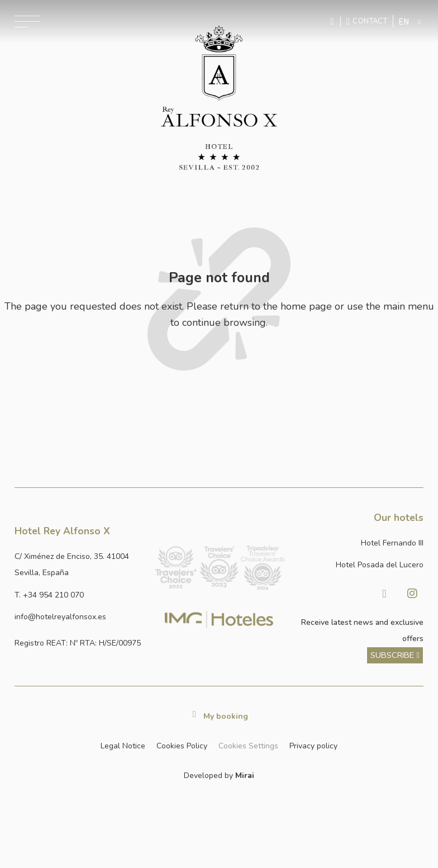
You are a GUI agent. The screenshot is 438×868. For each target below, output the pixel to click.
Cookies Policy (182, 746)
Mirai (245, 775)
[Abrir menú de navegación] (27, 22)
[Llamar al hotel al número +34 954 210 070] (80, 595)
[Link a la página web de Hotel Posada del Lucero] (358, 565)
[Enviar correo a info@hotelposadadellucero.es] (80, 617)
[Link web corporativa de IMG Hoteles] (219, 620)
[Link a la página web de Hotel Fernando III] (358, 543)
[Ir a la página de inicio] (219, 98)
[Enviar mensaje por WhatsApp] (334, 22)
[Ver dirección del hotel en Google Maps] (80, 565)
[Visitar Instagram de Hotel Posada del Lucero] (412, 594)
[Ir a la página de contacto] (367, 21)
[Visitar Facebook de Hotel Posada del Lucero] (384, 594)
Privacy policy (313, 746)
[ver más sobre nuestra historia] (395, 655)
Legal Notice (123, 746)
